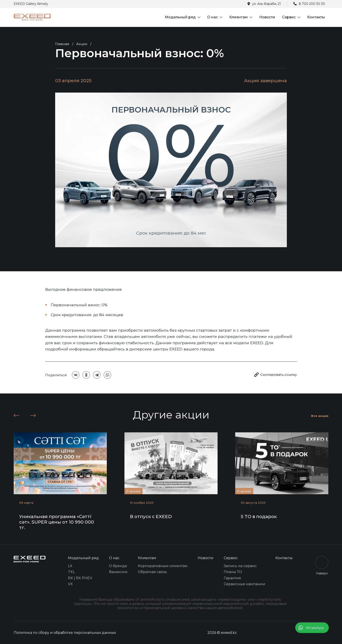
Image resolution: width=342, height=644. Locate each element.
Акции (82, 44)
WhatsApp (315, 628)
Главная (62, 44)
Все (320, 416)
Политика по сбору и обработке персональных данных (65, 633)
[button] (16, 416)
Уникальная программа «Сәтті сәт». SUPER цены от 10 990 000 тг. (57, 522)
